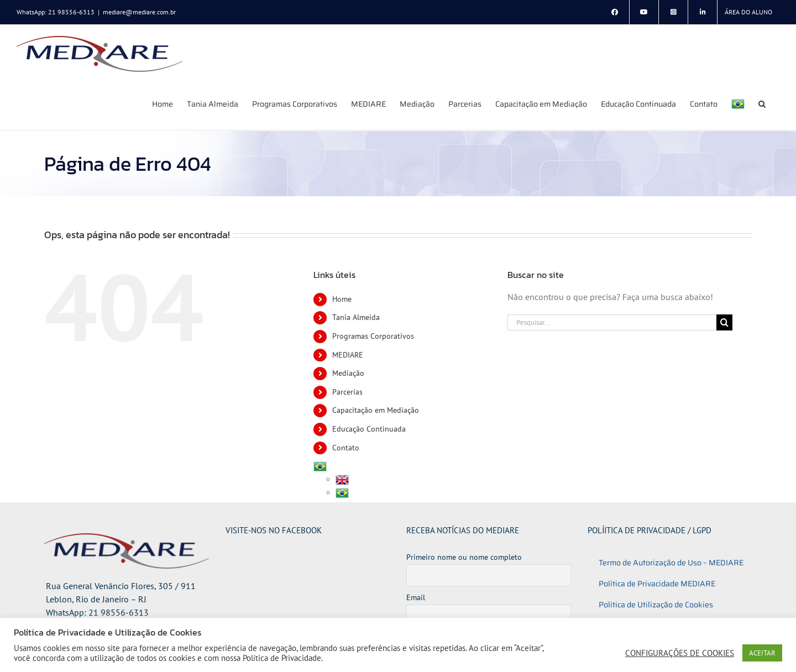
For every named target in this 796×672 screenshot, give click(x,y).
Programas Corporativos (373, 336)
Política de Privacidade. (283, 658)
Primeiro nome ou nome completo (464, 557)
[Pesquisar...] (612, 322)
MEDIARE (348, 355)
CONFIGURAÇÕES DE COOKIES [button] (680, 653)
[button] (762, 104)
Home (342, 299)
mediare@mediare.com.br (139, 12)
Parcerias (347, 392)
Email (416, 597)
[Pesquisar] (724, 322)
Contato (346, 448)
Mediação (348, 373)
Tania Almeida (356, 317)
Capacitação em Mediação (376, 410)
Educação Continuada (369, 429)
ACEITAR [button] (762, 653)
